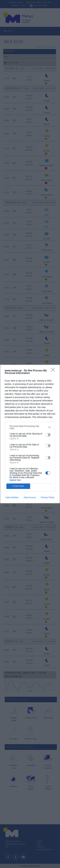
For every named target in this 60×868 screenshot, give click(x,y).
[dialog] (30, 434)
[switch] (48, 435)
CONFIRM (18, 486)
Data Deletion (12, 497)
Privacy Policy (48, 497)
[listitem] (30, 427)
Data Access (30, 497)
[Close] (54, 371)
